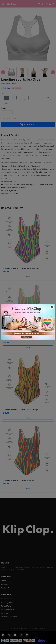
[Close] (52, 307)
